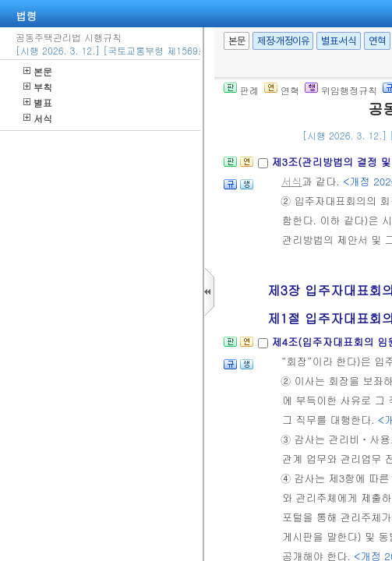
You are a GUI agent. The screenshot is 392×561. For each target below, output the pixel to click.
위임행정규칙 (341, 90)
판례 (241, 90)
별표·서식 (339, 41)
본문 (38, 71)
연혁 (377, 41)
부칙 (38, 87)
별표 (38, 102)
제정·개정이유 (283, 41)
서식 (38, 118)
